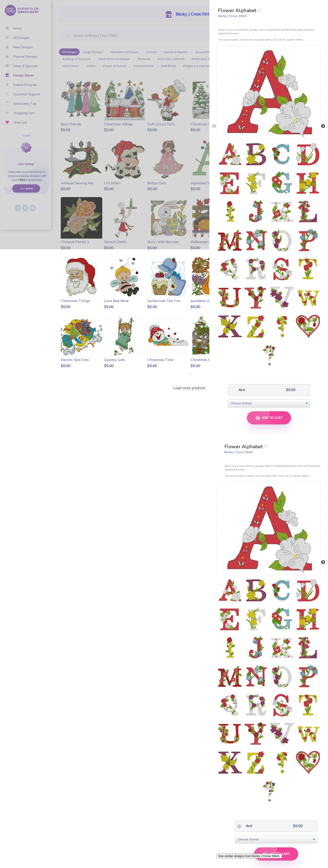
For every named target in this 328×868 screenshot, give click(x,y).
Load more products (189, 388)
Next (323, 126)
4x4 (241, 390)
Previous (214, 126)
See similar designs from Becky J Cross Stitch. (249, 856)
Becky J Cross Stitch (232, 16)
